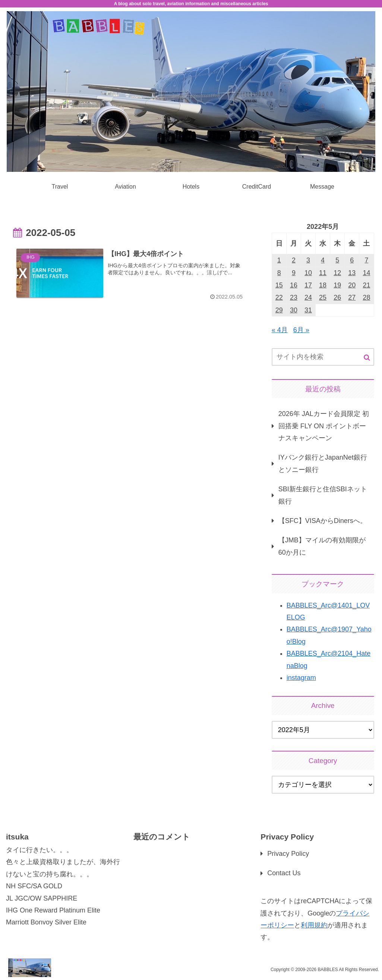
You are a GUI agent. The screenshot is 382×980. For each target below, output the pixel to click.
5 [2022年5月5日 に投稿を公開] (337, 260)
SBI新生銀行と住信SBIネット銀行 (323, 495)
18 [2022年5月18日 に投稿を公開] (323, 285)
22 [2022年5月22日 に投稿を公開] (279, 297)
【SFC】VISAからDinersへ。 (323, 521)
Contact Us (284, 873)
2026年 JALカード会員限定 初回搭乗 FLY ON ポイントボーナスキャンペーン (324, 426)
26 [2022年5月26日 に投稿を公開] (337, 297)
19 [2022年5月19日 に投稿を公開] (337, 285)
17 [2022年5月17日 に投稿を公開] (308, 285)
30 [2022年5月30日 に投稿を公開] (294, 310)
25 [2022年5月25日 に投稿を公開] (323, 297)
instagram (301, 678)
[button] (367, 358)
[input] (323, 357)
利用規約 (314, 925)
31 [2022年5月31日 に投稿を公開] (308, 310)
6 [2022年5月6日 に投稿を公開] (352, 260)
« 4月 (280, 330)
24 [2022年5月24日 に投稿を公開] (308, 297)
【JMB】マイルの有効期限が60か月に (322, 546)
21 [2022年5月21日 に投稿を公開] (366, 285)
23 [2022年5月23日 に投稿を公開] (294, 297)
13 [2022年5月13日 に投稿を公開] (352, 273)
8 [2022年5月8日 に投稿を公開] (279, 273)
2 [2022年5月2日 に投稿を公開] (294, 260)
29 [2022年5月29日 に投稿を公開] (279, 310)
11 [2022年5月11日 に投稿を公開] (323, 273)
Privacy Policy (288, 854)
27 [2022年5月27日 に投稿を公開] (352, 297)
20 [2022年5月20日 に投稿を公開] (352, 285)
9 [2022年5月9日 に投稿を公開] (294, 273)
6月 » (301, 330)
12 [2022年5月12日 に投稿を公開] (337, 273)
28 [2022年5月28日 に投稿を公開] (366, 297)
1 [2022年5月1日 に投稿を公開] (279, 260)
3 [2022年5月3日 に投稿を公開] (308, 260)
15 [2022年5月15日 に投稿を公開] (279, 285)
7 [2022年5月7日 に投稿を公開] (366, 260)
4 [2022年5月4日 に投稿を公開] (323, 260)
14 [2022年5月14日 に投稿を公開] (366, 273)
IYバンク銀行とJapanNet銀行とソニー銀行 (323, 463)
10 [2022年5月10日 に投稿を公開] (308, 273)
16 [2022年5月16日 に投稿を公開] (294, 285)
